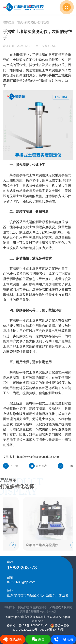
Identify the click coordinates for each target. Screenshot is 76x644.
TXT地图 (58, 630)
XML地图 (46, 630)
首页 (20, 22)
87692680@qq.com (21, 582)
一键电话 (63, 639)
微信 (38, 639)
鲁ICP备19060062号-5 (33, 625)
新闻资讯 (30, 22)
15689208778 (22, 568)
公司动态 (43, 22)
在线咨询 (13, 639)
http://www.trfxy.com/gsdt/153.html (39, 457)
